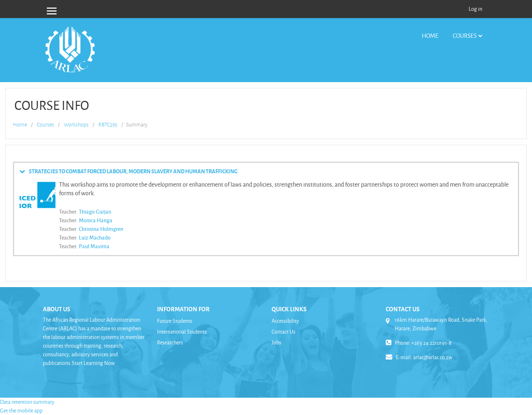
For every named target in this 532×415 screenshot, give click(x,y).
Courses (465, 35)
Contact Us (283, 332)
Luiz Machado (95, 237)
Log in (475, 9)
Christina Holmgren (101, 229)
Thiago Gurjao (95, 211)
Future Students (175, 321)
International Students (182, 332)
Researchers (170, 342)
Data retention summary (27, 402)
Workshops (76, 125)
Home (430, 35)
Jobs (276, 342)
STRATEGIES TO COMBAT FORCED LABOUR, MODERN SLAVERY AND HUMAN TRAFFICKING (133, 171)
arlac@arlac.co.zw (433, 357)
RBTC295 (108, 125)
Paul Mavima (94, 246)
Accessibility (285, 321)
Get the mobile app (21, 410)
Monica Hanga (96, 220)
